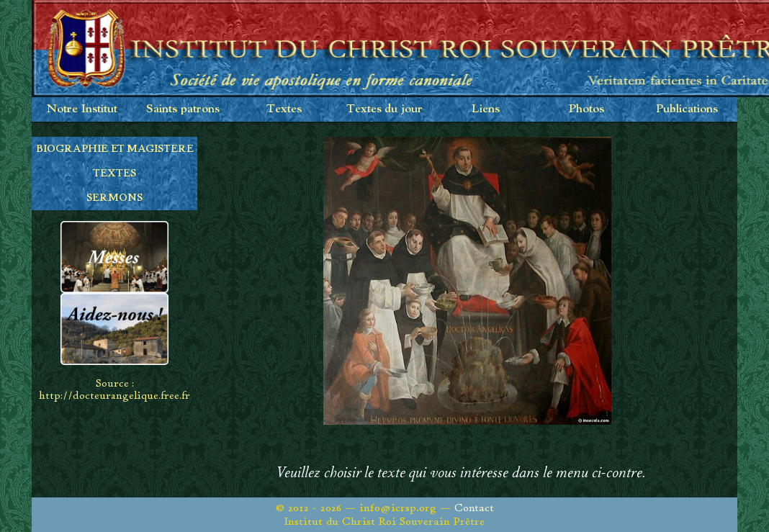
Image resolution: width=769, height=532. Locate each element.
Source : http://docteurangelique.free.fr (114, 389)
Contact (474, 508)
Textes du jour (384, 109)
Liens (486, 109)
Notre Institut (82, 109)
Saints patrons (183, 109)
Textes (284, 109)
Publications (687, 109)
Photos (586, 109)
